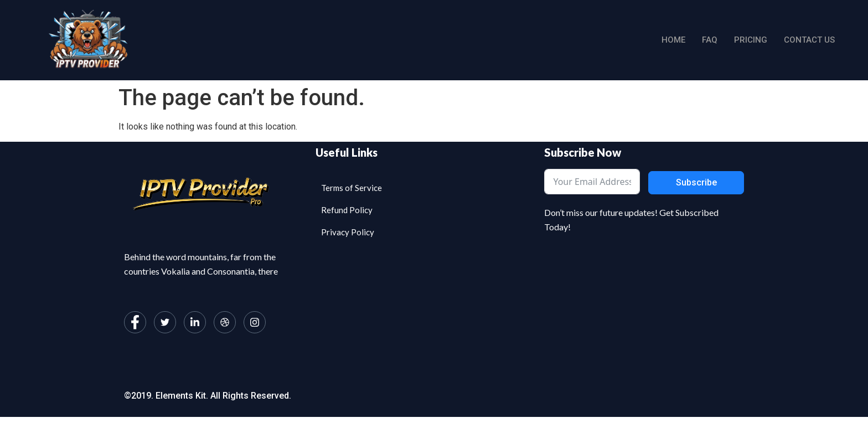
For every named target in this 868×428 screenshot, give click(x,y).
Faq (710, 40)
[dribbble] (225, 322)
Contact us (809, 40)
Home (673, 40)
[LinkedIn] (195, 322)
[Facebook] (135, 322)
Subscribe (696, 182)
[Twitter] (165, 322)
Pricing (751, 40)
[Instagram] (255, 322)
